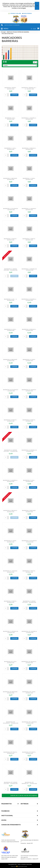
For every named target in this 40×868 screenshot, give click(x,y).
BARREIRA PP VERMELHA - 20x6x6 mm (29, 783)
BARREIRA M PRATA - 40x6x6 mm (11, 420)
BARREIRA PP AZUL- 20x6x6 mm (11, 662)
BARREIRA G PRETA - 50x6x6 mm (29, 239)
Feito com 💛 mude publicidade (19, 866)
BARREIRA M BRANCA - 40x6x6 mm (29, 330)
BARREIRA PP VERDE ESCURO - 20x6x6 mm (11, 783)
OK (37, 6)
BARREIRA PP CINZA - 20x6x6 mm (29, 692)
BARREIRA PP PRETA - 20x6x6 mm (29, 753)
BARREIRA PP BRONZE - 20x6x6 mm (11, 692)
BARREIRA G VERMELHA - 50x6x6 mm (29, 270)
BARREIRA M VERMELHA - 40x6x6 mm (29, 451)
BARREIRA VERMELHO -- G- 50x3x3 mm (29, 88)
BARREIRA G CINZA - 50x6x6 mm (29, 179)
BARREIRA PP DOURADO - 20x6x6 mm (11, 722)
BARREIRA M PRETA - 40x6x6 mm (29, 420)
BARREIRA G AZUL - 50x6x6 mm (11, 149)
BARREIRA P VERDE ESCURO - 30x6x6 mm (29, 602)
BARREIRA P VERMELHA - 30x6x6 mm (11, 632)
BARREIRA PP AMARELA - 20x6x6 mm (29, 632)
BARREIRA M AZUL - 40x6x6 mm (11, 330)
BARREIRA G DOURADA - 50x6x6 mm (11, 209)
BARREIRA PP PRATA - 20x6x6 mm (11, 753)
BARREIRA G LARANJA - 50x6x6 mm (29, 209)
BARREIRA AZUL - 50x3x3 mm (11, 119)
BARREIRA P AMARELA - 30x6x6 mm (11, 481)
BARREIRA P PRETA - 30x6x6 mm (11, 602)
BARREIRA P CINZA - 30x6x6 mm (11, 541)
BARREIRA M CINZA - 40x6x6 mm (29, 360)
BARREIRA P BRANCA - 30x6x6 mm (11, 511)
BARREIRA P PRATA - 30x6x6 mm (29, 571)
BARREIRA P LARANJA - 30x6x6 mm (11, 571)
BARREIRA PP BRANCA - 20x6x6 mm (29, 662)
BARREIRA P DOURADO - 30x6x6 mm (29, 541)
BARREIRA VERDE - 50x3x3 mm (11, 88)
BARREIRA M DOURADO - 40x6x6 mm (11, 390)
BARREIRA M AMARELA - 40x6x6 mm (29, 300)
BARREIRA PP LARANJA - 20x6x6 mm (29, 722)
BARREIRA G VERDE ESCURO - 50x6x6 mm (11, 270)
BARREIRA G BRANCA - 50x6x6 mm (29, 149)
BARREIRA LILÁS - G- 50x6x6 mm (11, 300)
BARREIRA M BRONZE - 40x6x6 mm (11, 360)
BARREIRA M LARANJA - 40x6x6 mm (29, 390)
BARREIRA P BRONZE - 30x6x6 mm (29, 511)
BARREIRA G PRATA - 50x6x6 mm (11, 239)
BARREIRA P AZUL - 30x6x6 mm (29, 481)
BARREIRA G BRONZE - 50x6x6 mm (11, 179)
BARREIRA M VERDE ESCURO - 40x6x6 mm (11, 451)
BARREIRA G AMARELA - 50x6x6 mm (29, 119)
